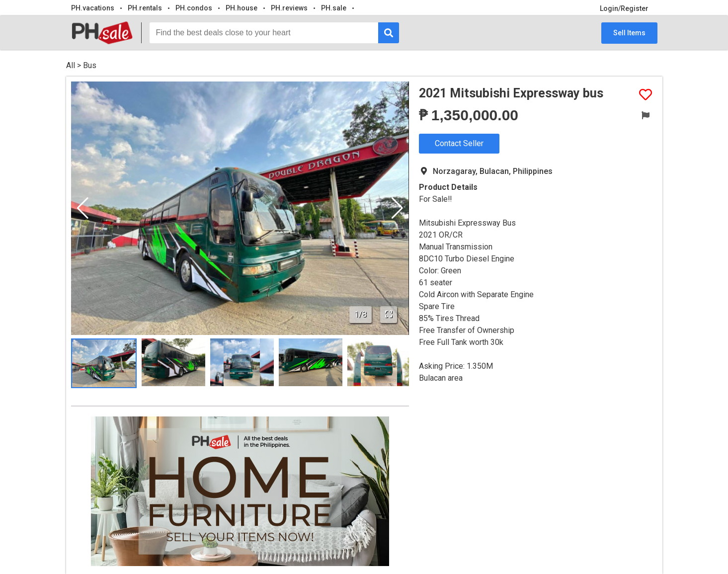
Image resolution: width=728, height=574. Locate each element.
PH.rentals (145, 8)
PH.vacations (93, 8)
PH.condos (194, 8)
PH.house (242, 8)
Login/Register (624, 8)
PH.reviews (289, 8)
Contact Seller (459, 143)
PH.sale (334, 8)
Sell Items (629, 33)
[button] (397, 208)
